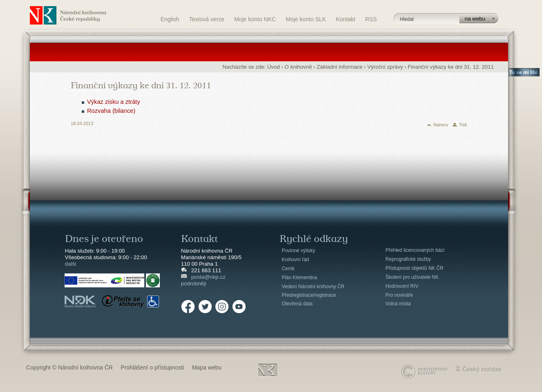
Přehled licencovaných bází (415, 250)
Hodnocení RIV (402, 286)
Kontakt (346, 19)
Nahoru (441, 125)
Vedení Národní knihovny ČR (313, 287)
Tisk (463, 125)
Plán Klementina (299, 278)
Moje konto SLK (306, 19)
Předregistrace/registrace (309, 295)
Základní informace (340, 67)
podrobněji (194, 283)
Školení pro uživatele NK (412, 277)
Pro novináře (399, 295)
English (170, 19)
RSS (371, 19)
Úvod (274, 67)
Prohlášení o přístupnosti (152, 367)
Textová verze (207, 19)
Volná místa (398, 304)
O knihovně (298, 67)
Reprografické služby (408, 259)
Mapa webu (207, 367)
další (71, 264)
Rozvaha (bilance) (111, 111)
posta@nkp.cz (208, 277)
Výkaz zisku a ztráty (114, 102)
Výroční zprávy (385, 67)
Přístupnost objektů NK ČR (414, 268)
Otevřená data (297, 304)
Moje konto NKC (255, 19)
